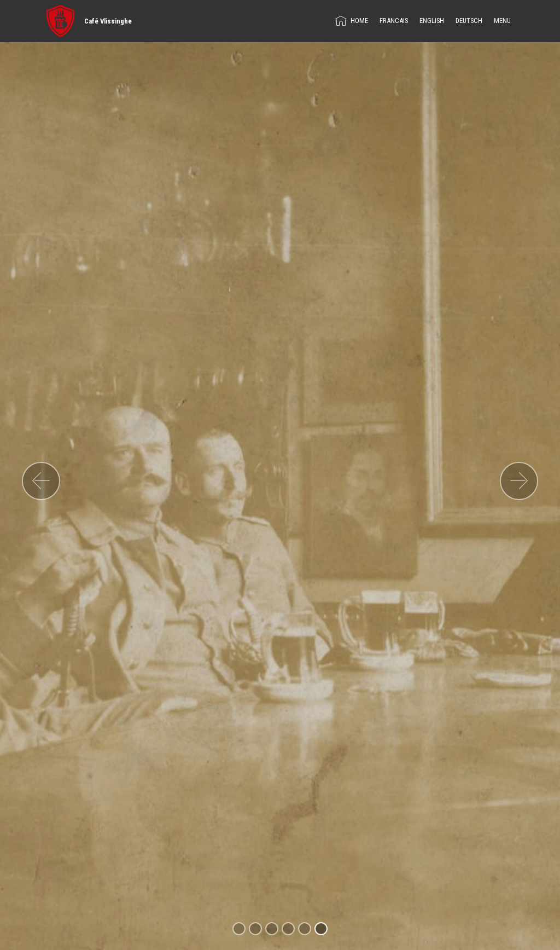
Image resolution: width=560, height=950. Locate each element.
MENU (502, 21)
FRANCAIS (394, 21)
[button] (41, 481)
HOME (352, 21)
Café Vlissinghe (108, 21)
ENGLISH (432, 21)
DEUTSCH (469, 21)
